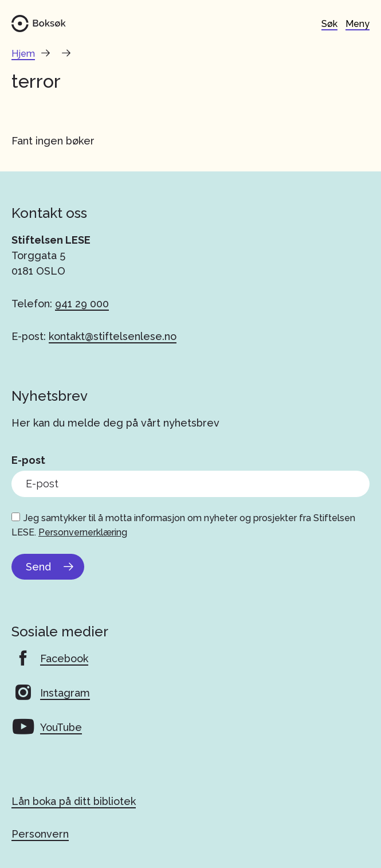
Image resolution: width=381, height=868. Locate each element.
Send (38, 567)
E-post (28, 460)
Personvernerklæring (83, 532)
